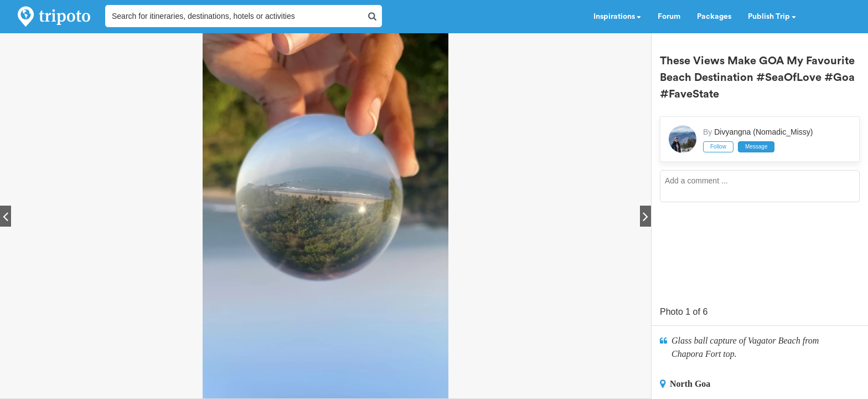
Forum (669, 17)
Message (756, 147)
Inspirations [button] (617, 17)
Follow (718, 147)
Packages (714, 17)
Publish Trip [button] (772, 17)
